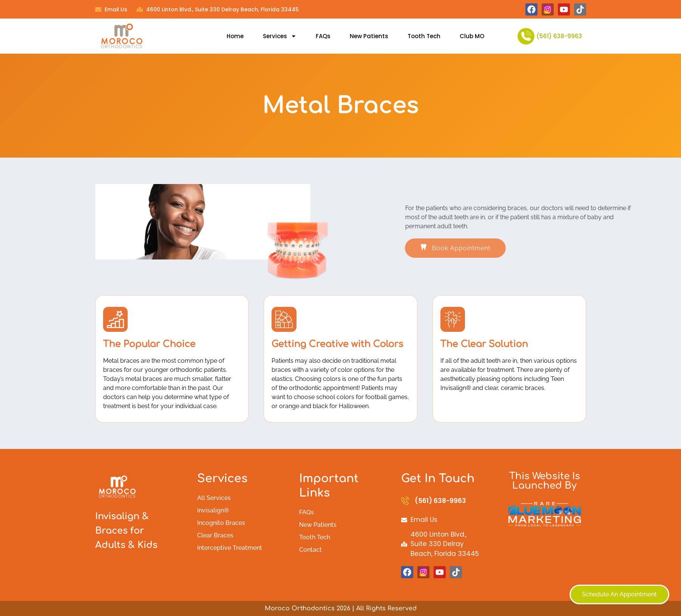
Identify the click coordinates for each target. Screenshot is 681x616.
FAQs (323, 36)
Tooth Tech (424, 36)
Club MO (472, 36)
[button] (493, 248)
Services (280, 36)
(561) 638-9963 (559, 36)
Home (235, 36)
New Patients (369, 36)
